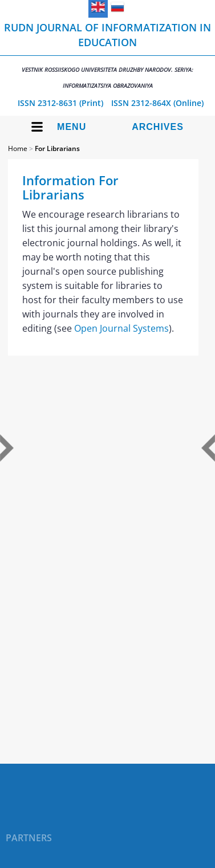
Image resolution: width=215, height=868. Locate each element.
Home (18, 148)
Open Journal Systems (121, 328)
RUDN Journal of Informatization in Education (107, 55)
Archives (158, 127)
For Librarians (57, 148)
